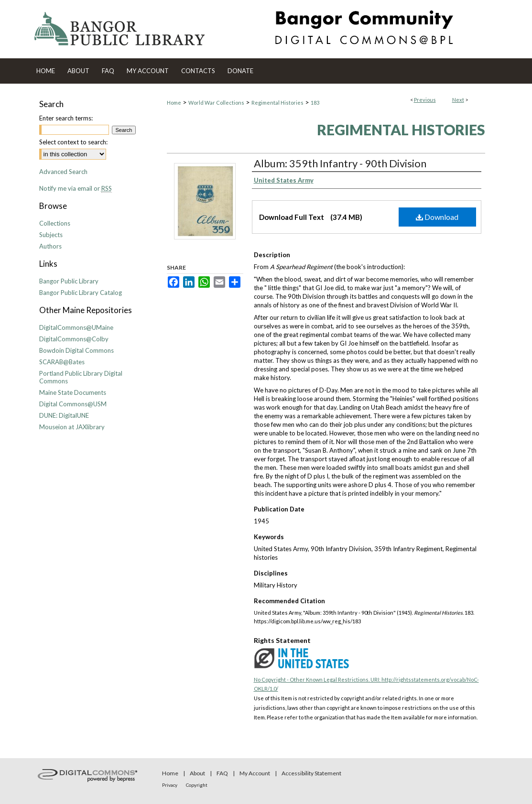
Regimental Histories (277, 103)
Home (174, 103)
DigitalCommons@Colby (74, 339)
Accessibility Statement (311, 773)
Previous (425, 100)
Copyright (197, 785)
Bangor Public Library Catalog (81, 293)
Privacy (170, 785)
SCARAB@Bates (62, 362)
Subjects (51, 235)
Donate (240, 71)
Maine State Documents (73, 392)
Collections (55, 223)
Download (437, 217)
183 (315, 103)
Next (458, 100)
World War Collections (216, 103)
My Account (255, 773)
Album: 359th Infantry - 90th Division (340, 163)
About (197, 773)
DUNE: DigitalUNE (64, 415)
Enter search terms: (66, 118)
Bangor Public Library (69, 281)
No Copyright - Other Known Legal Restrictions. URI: (318, 679)
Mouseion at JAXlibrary (72, 427)
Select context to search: (73, 142)
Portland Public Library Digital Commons (81, 377)
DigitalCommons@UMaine (76, 327)
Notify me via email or (76, 188)
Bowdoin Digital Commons (76, 350)
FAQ (222, 773)
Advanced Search (63, 172)
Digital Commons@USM (73, 404)
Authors (50, 246)
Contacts (198, 71)
